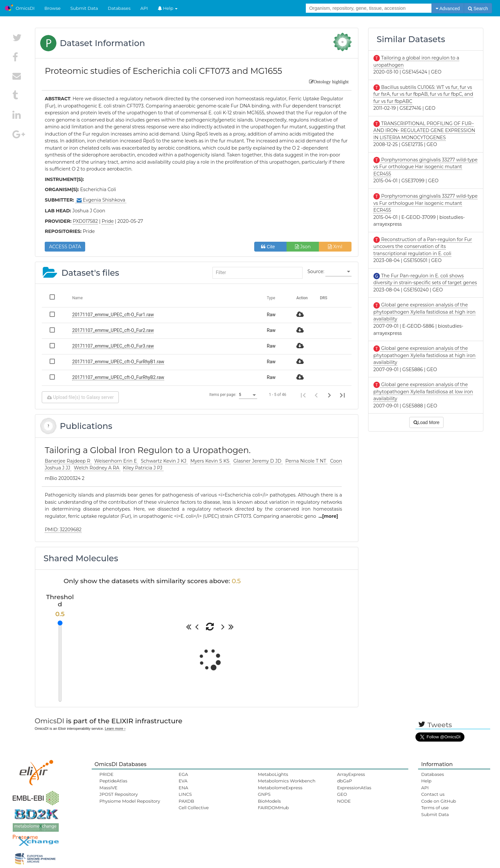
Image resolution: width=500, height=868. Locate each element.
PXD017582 (85, 221)
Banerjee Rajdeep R (68, 461)
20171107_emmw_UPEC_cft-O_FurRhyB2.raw (118, 377)
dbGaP (345, 781)
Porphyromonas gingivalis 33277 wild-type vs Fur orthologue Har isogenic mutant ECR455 (425, 167)
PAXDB (186, 801)
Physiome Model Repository (130, 801)
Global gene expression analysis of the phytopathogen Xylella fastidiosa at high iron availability (424, 312)
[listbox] (338, 272)
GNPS (264, 794)
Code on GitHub (438, 801)
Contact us (433, 794)
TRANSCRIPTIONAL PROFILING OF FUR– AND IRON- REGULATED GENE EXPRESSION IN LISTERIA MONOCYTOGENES (424, 131)
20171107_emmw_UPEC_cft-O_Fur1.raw (113, 315)
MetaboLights (273, 774)
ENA (183, 788)
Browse (53, 8)
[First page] (303, 395)
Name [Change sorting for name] (77, 298)
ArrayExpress (351, 774)
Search (478, 8)
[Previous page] (316, 395)
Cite (270, 247)
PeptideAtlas (113, 781)
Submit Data (84, 8)
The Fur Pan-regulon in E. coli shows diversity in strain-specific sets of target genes (425, 279)
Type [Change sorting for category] (271, 298)
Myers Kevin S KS (211, 461)
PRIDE (107, 774)
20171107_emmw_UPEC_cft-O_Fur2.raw (113, 330)
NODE (344, 801)
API (144, 8)
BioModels (269, 801)
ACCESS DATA (65, 247)
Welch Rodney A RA (97, 468)
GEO (342, 794)
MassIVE (109, 788)
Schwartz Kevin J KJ (164, 461)
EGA (183, 774)
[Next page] (329, 395)
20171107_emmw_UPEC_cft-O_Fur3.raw (113, 346)
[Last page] (342, 395)
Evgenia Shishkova (101, 200)
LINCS (185, 794)
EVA (183, 781)
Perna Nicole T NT (306, 461)
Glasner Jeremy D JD (258, 461)
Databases (119, 8)
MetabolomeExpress (280, 788)
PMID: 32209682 (63, 530)
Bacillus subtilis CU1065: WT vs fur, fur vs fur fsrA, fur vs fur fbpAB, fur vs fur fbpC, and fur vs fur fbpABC (423, 94)
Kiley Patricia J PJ (143, 468)
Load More (427, 422)
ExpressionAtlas (354, 788)
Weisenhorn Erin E (116, 461)
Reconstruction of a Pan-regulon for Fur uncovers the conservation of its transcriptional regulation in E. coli (423, 246)
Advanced (448, 8)
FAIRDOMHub (273, 808)
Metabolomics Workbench (287, 781)
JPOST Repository (119, 794)
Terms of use (435, 808)
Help (168, 8)
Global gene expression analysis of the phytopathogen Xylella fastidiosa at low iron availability (423, 392)
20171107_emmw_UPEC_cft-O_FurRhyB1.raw (118, 362)
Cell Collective (194, 808)
